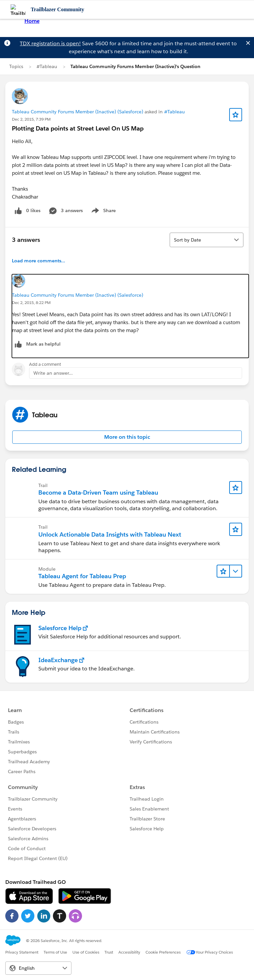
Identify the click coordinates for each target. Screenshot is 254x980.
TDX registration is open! (50, 43)
